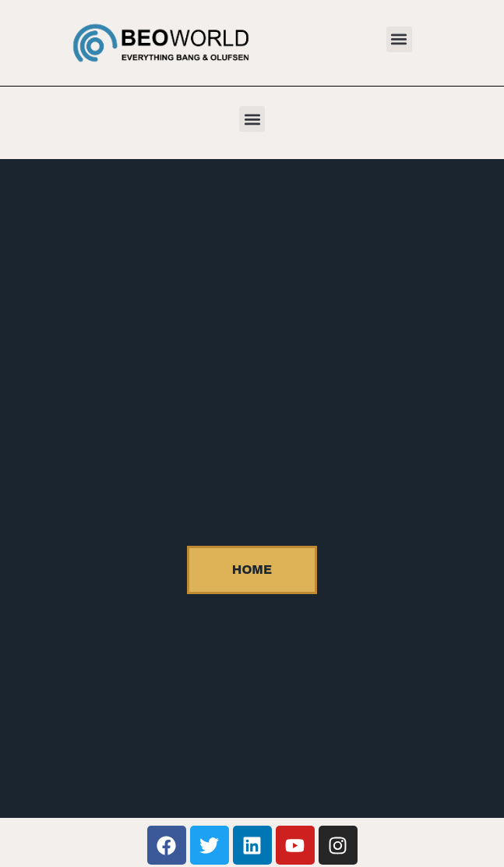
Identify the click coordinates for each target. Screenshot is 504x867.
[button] (399, 39)
